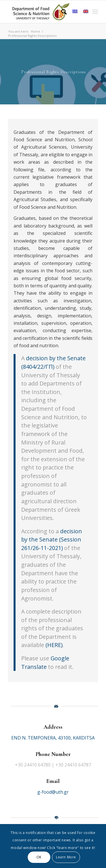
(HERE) (54, 645)
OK (39, 857)
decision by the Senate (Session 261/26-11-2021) (52, 540)
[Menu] (95, 12)
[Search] (61, 12)
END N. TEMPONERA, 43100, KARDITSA (53, 738)
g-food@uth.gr (53, 792)
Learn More (66, 857)
